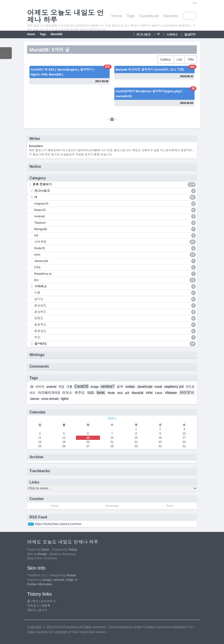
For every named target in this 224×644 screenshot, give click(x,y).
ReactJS (115, 210)
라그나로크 (143, 34)
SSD (91, 393)
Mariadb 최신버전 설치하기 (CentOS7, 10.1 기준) (150, 69)
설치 (120, 387)
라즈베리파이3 (49, 393)
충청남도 (115, 331)
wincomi (59, 580)
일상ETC (190, 34)
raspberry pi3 (174, 387)
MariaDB (56, 34)
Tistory (73, 550)
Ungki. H (72, 580)
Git (115, 236)
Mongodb (115, 229)
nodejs (130, 387)
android (51, 387)
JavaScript (145, 387)
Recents (171, 16)
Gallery (166, 59)
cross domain (50, 399)
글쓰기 (43, 610)
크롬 (69, 387)
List (179, 59)
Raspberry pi (115, 274)
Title (191, 59)
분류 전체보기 (114, 185)
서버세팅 (115, 242)
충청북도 (115, 325)
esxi (120, 393)
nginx (65, 399)
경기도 (115, 299)
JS (32, 387)
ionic (115, 255)
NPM (149, 393)
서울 (115, 293)
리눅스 (67, 393)
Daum (45, 550)
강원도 (115, 318)
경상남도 (115, 306)
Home (117, 16)
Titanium (115, 223)
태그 (35, 601)
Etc (115, 280)
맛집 (61, 387)
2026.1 (112, 418)
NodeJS (115, 248)
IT (158, 34)
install (158, 387)
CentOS (81, 386)
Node (111, 393)
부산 (115, 337)
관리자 (32, 610)
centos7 (108, 386)
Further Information (40, 584)
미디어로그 (48, 601)
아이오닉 (187, 393)
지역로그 (33, 606)
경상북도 (115, 312)
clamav (35, 399)
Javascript (115, 261)
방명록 (46, 606)
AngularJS (115, 204)
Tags (131, 16)
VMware (171, 393)
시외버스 (172, 34)
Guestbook (149, 16)
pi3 (127, 393)
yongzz (47, 580)
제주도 (80, 393)
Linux (159, 393)
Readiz (42, 554)
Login (194, 3)
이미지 (40, 387)
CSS (115, 267)
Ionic (101, 393)
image (95, 387)
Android (115, 216)
